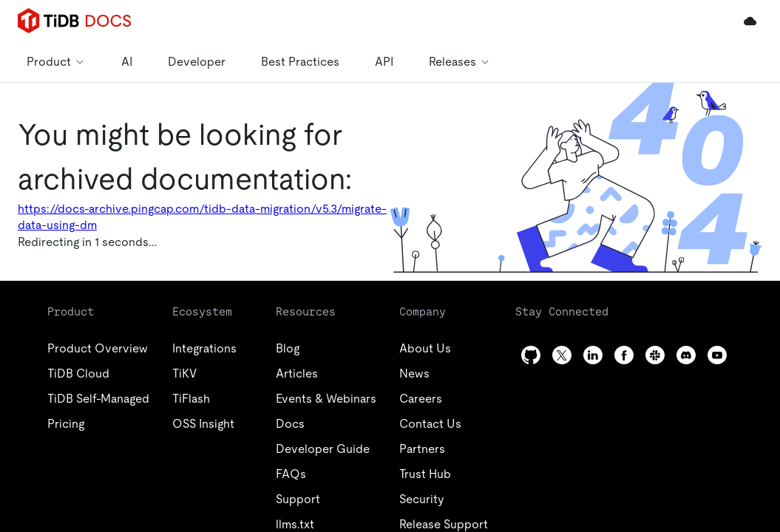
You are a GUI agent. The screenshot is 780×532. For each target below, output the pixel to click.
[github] (531, 355)
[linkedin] (593, 355)
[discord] (686, 355)
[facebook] (624, 355)
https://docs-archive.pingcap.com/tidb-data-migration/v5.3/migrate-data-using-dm (202, 217)
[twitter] (562, 355)
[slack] (655, 355)
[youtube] (717, 355)
